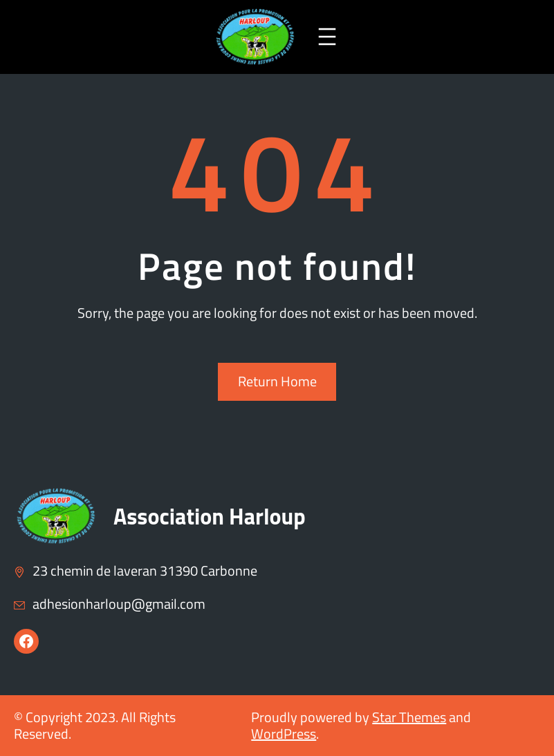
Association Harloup (210, 516)
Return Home (277, 381)
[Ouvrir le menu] (327, 37)
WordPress (284, 734)
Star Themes (409, 717)
